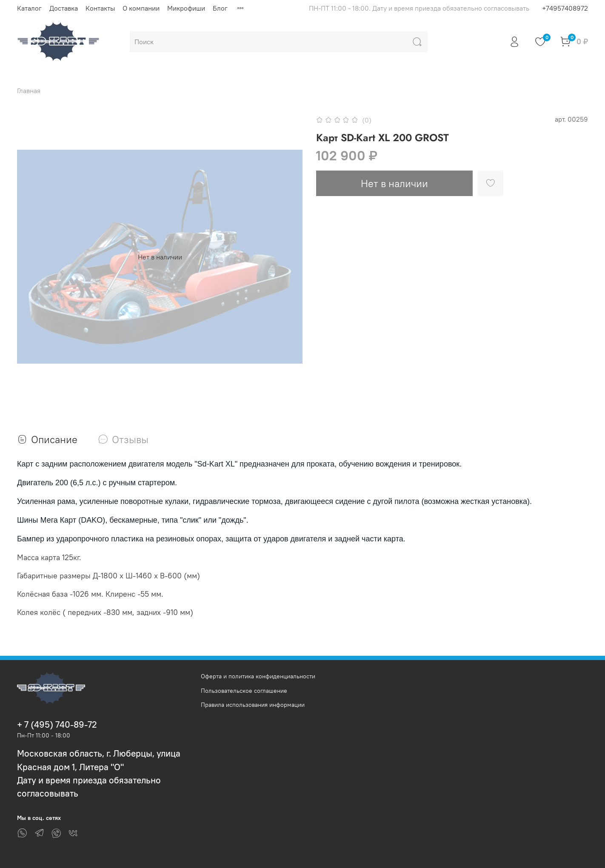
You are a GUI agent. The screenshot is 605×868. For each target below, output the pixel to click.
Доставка (64, 8)
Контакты (100, 8)
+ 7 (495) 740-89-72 (57, 724)
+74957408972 (565, 8)
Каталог (29, 8)
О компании (141, 8)
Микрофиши (186, 8)
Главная (29, 91)
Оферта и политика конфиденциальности (258, 676)
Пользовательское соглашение (244, 691)
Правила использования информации (253, 705)
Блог (220, 8)
